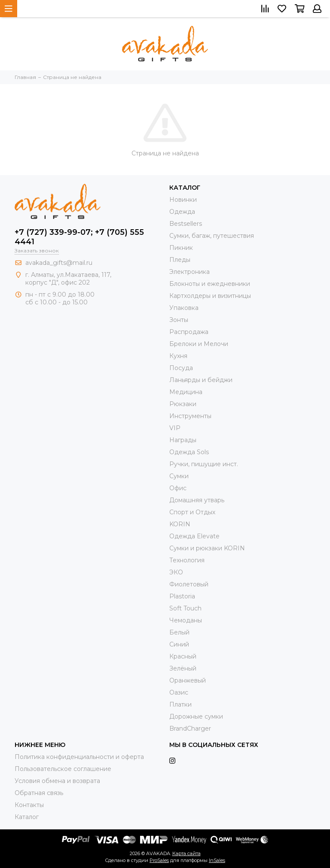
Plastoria (182, 596)
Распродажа (189, 332)
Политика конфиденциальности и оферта (79, 757)
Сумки (179, 476)
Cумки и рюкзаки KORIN (207, 548)
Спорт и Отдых (192, 512)
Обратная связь (39, 793)
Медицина (186, 392)
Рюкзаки (183, 404)
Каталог (27, 817)
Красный (183, 656)
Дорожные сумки (196, 716)
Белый (179, 632)
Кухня (178, 356)
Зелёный (183, 668)
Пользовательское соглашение (63, 769)
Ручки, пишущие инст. (204, 464)
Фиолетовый (189, 584)
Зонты (179, 320)
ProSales (159, 860)
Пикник (181, 248)
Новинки (183, 200)
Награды (183, 440)
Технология (187, 560)
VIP (175, 428)
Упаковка (184, 308)
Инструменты (190, 416)
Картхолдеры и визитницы (210, 296)
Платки (180, 704)
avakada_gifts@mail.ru (59, 263)
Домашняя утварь (197, 500)
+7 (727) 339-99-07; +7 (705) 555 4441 (79, 237)
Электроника (189, 272)
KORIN (180, 524)
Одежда (182, 212)
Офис (178, 488)
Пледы (180, 260)
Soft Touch (185, 608)
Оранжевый (188, 680)
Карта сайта (186, 853)
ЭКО (176, 572)
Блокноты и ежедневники (210, 284)
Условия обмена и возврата (57, 781)
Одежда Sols (189, 452)
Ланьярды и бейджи (201, 380)
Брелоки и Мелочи (199, 344)
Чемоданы (186, 620)
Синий (179, 644)
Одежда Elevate (194, 536)
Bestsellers (186, 224)
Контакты (29, 805)
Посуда (181, 368)
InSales (217, 860)
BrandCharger (190, 728)
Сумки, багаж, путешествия (212, 236)
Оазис (179, 692)
